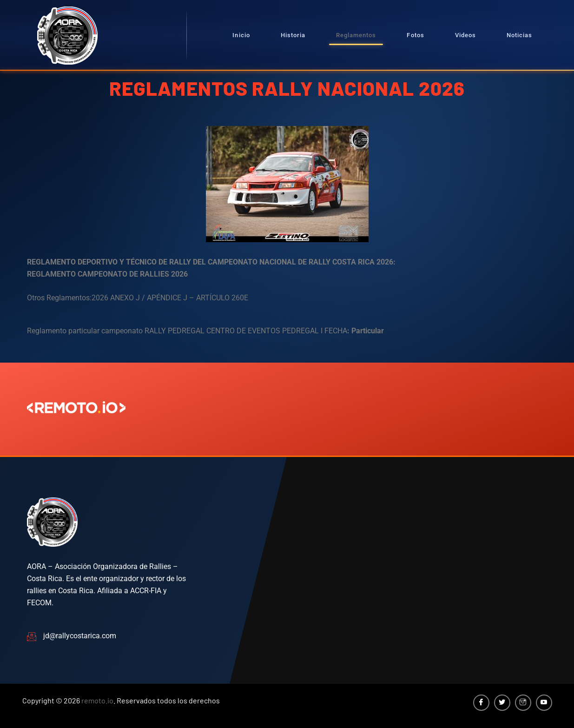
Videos (465, 35)
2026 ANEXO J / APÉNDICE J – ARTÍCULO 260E (170, 298)
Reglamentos (356, 35)
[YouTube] (544, 703)
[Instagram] (523, 703)
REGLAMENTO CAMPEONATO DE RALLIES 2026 (107, 274)
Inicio (241, 35)
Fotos (415, 35)
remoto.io (97, 700)
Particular (368, 331)
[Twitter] (502, 703)
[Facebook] (481, 703)
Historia (293, 35)
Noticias (519, 35)
